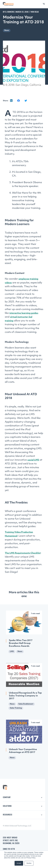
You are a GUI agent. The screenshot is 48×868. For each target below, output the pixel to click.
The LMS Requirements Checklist (23, 553)
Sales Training (16, 708)
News (7, 30)
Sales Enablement (26, 704)
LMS (12, 652)
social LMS (33, 460)
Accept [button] (19, 863)
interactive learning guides (24, 313)
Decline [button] (29, 863)
